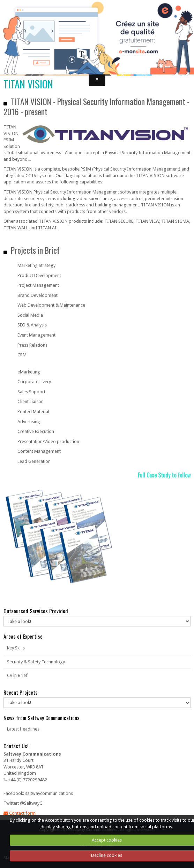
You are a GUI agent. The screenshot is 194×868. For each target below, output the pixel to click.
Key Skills (16, 648)
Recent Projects (21, 692)
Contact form (20, 813)
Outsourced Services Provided (36, 611)
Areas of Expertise (23, 636)
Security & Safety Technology (36, 662)
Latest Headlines (23, 729)
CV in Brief (17, 675)
